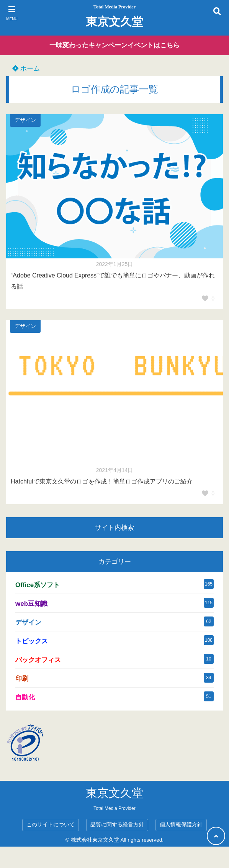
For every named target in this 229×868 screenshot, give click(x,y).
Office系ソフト (38, 585)
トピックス (32, 641)
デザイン (25, 120)
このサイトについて (51, 825)
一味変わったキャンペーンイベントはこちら (114, 45)
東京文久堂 (114, 22)
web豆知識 (31, 604)
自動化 (25, 697)
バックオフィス (38, 660)
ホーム (26, 69)
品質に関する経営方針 (117, 825)
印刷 (22, 679)
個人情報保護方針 (181, 825)
